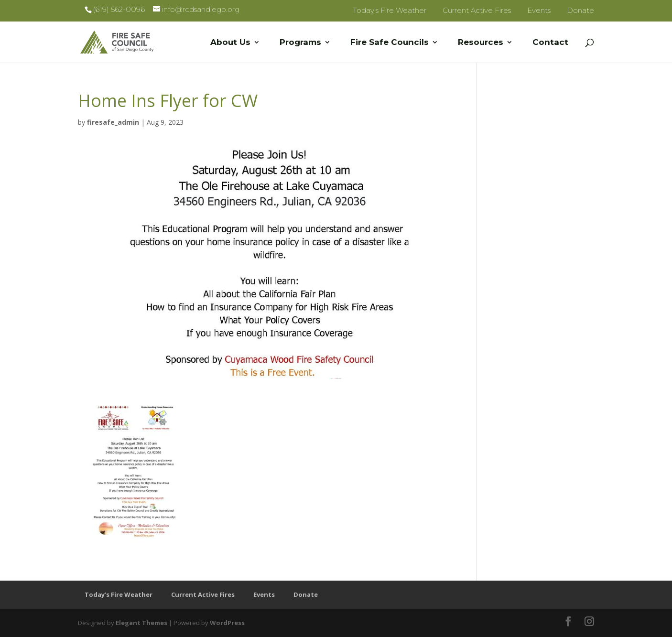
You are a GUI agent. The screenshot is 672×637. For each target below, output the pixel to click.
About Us (230, 43)
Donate (580, 10)
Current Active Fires (477, 10)
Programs (300, 43)
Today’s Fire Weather (390, 10)
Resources (481, 43)
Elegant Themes (141, 623)
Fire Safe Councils (390, 43)
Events (539, 10)
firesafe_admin (113, 122)
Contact (550, 43)
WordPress (227, 623)
